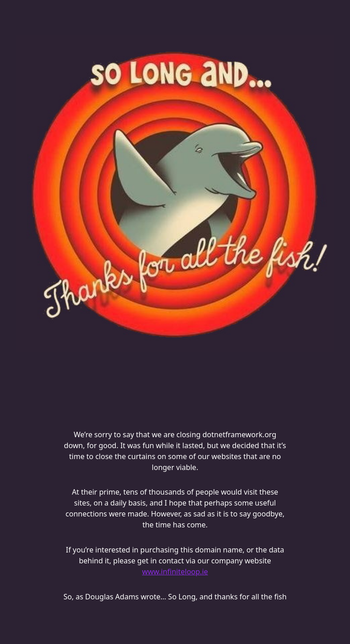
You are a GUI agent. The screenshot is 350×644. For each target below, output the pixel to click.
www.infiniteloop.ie (175, 572)
